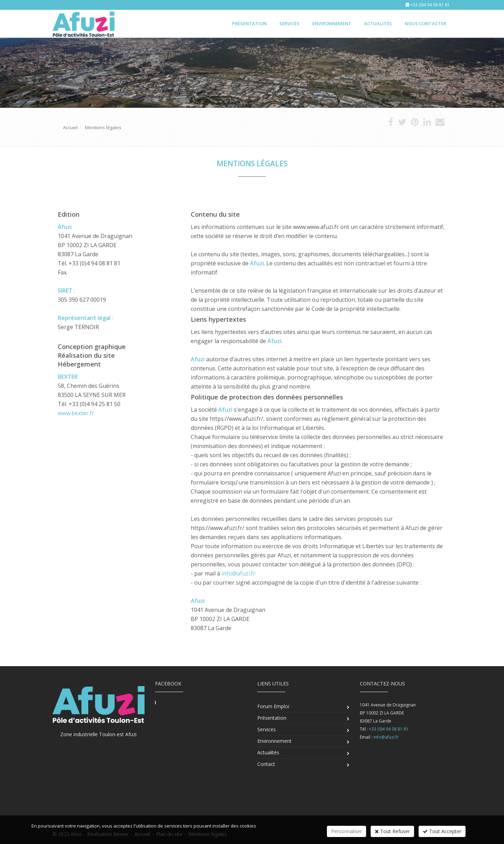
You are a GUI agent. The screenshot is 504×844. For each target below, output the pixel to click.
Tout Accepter (442, 831)
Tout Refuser (392, 831)
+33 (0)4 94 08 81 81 (430, 5)
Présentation (249, 23)
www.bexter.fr (76, 413)
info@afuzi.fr (239, 573)
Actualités (378, 23)
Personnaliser (346, 831)
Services (289, 23)
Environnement (332, 23)
